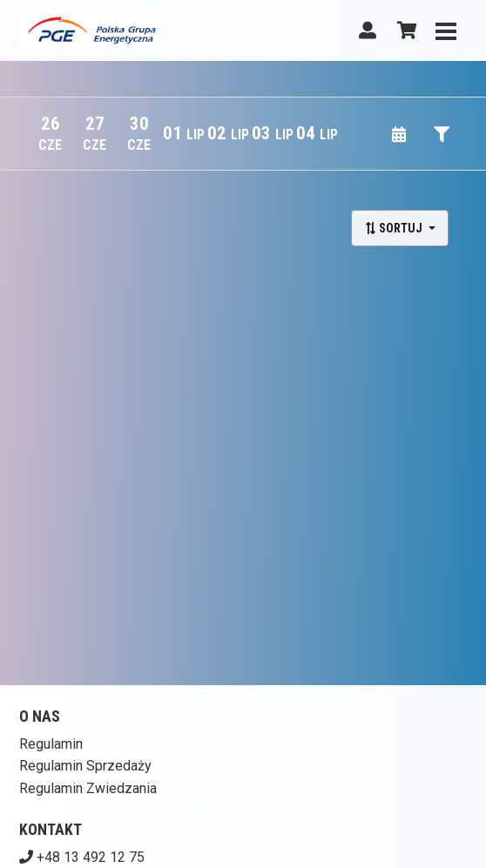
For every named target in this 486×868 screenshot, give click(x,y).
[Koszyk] (404, 30)
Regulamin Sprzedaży (85, 766)
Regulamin (51, 744)
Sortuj (395, 228)
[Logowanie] (368, 30)
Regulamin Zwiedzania (88, 788)
